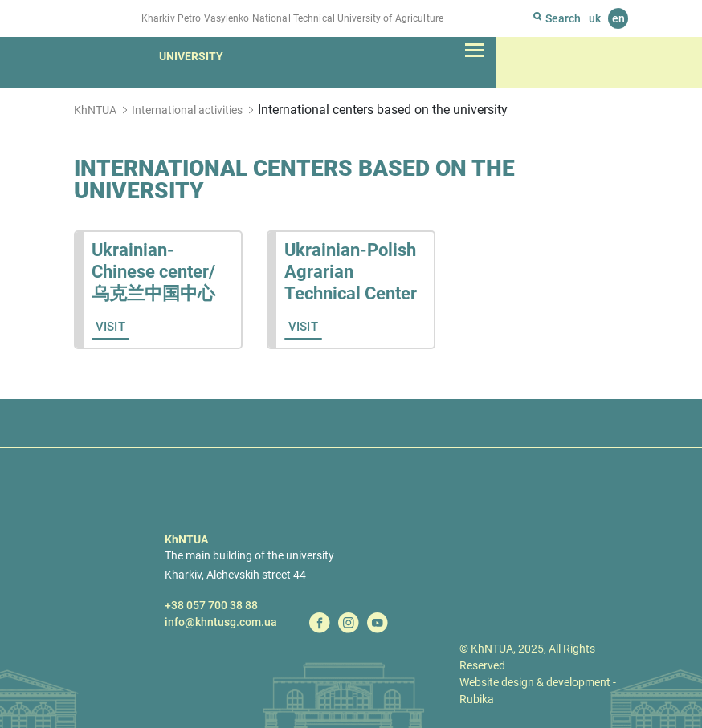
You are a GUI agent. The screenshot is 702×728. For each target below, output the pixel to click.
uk (595, 18)
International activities (187, 110)
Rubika (477, 699)
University (191, 56)
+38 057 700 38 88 (211, 605)
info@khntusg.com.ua (221, 622)
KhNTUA (95, 110)
